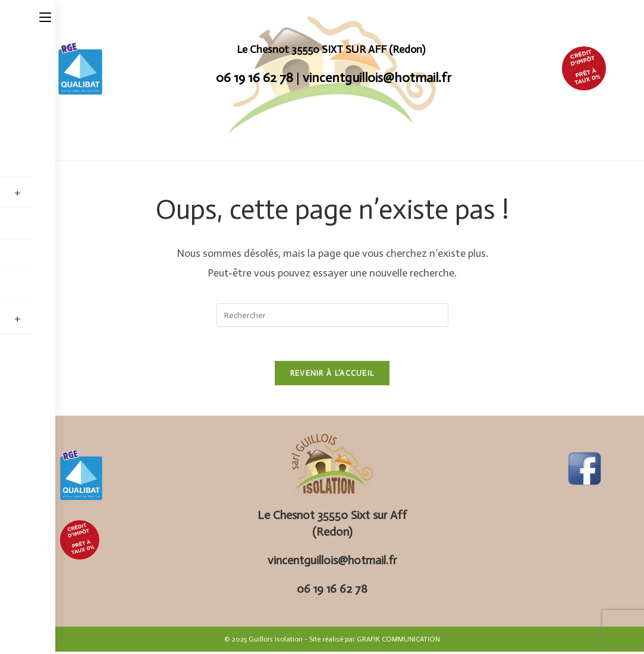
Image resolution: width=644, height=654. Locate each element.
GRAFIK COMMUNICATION (398, 642)
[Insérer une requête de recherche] (332, 315)
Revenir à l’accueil (332, 375)
